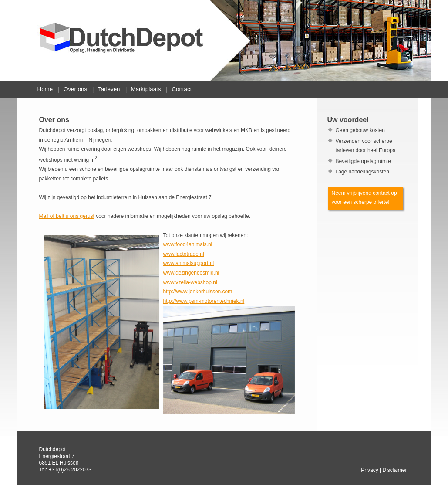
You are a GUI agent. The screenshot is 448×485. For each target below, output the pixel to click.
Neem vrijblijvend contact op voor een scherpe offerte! (364, 198)
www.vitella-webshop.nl (190, 282)
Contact (182, 89)
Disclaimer (394, 470)
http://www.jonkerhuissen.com (198, 292)
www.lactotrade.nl (184, 254)
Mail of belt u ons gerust (67, 216)
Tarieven (109, 89)
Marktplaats (146, 89)
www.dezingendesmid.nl (191, 273)
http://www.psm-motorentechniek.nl (204, 301)
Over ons (75, 89)
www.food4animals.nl (188, 244)
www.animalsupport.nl (189, 263)
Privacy (369, 470)
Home (45, 89)
